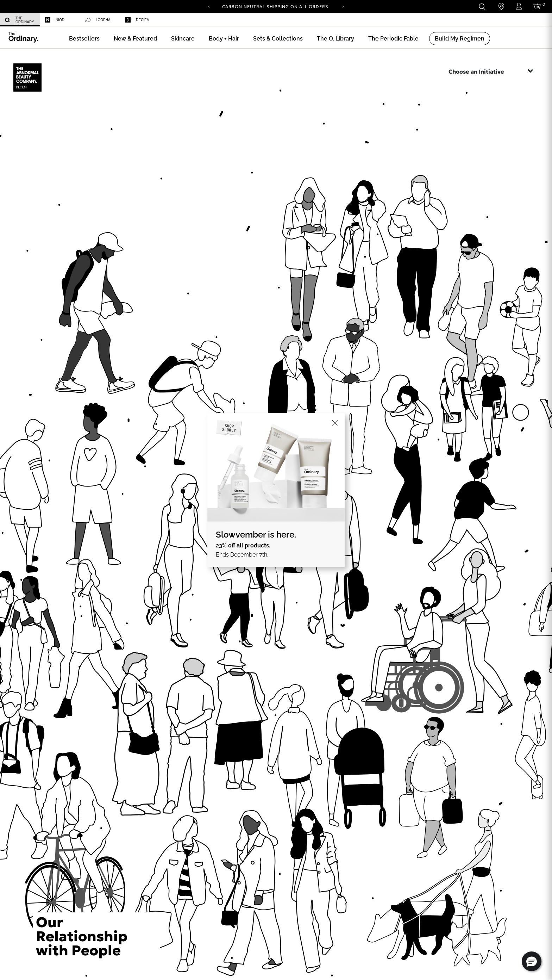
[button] (135, 39)
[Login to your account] (519, 7)
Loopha (98, 20)
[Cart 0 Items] (538, 7)
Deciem (137, 20)
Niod (55, 20)
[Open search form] (482, 7)
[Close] (335, 423)
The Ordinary (20, 20)
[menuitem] (20, 20)
